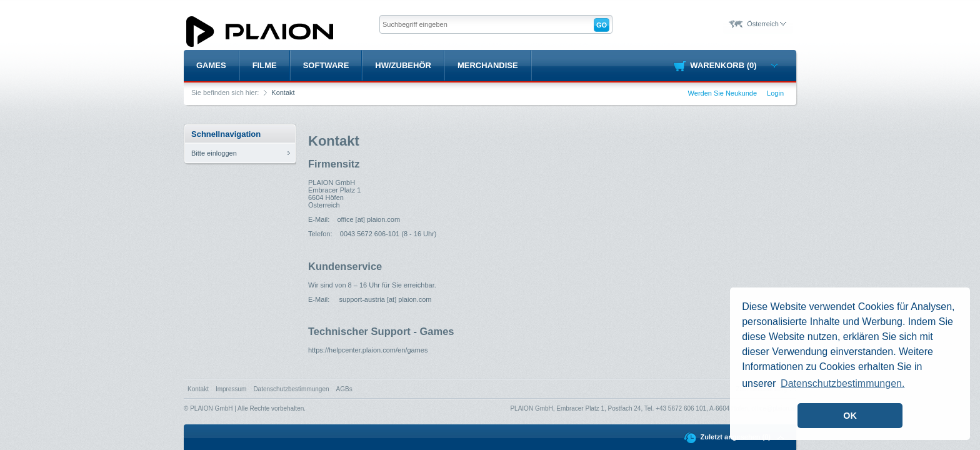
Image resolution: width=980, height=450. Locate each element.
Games (211, 65)
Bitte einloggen (214, 153)
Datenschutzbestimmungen (291, 389)
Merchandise (488, 65)
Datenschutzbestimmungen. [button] (842, 383)
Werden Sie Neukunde (722, 93)
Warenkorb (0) (733, 65)
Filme (265, 65)
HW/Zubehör (403, 65)
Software (326, 65)
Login (775, 93)
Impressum (231, 389)
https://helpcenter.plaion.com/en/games (368, 350)
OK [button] (850, 416)
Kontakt (198, 389)
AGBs (344, 389)
